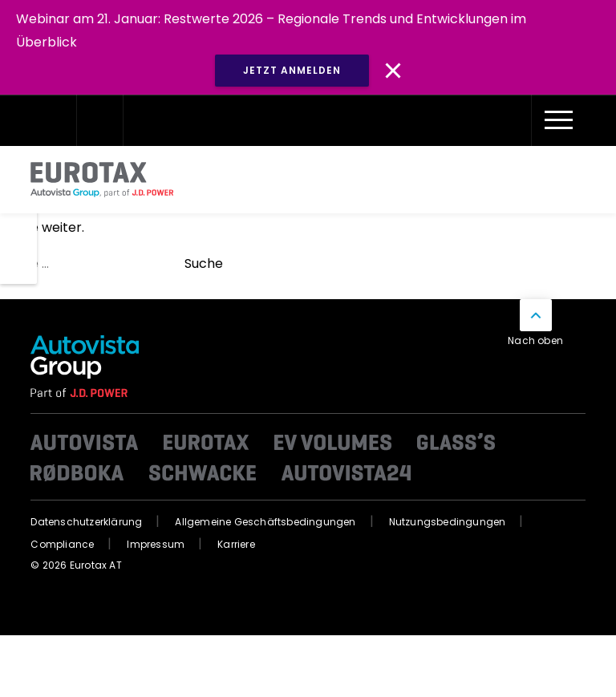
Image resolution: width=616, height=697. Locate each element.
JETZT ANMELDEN (292, 70)
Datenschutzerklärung (86, 522)
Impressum (156, 544)
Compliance (62, 544)
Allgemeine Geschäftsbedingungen (265, 522)
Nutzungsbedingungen (448, 522)
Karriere (236, 544)
